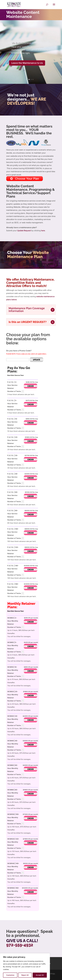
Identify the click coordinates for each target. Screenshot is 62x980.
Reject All (25, 975)
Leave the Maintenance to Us (27, 63)
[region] (25, 967)
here (43, 231)
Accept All (40, 975)
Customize (10, 975)
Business (21, 43)
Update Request (24, 231)
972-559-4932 (20, 945)
